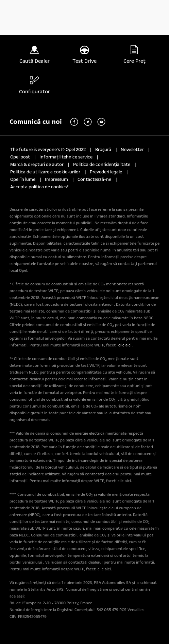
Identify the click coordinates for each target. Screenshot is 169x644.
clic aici (125, 345)
